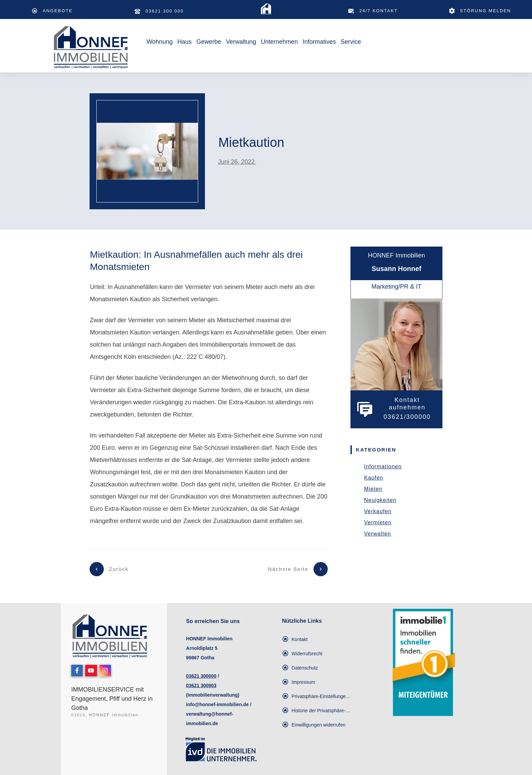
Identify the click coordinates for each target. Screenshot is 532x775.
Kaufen (374, 478)
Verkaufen (378, 511)
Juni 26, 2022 (237, 162)
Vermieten (378, 522)
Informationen (383, 467)
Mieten (373, 489)
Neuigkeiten (380, 500)
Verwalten (377, 534)
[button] (317, 696)
